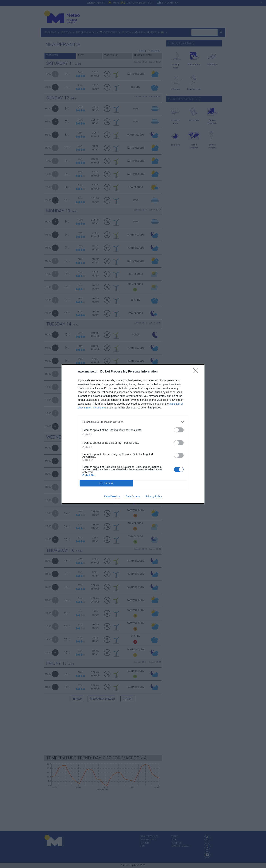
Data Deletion (112, 496)
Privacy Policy (154, 496)
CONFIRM (106, 483)
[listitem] (133, 422)
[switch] (179, 430)
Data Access (133, 496)
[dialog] (133, 434)
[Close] (197, 372)
